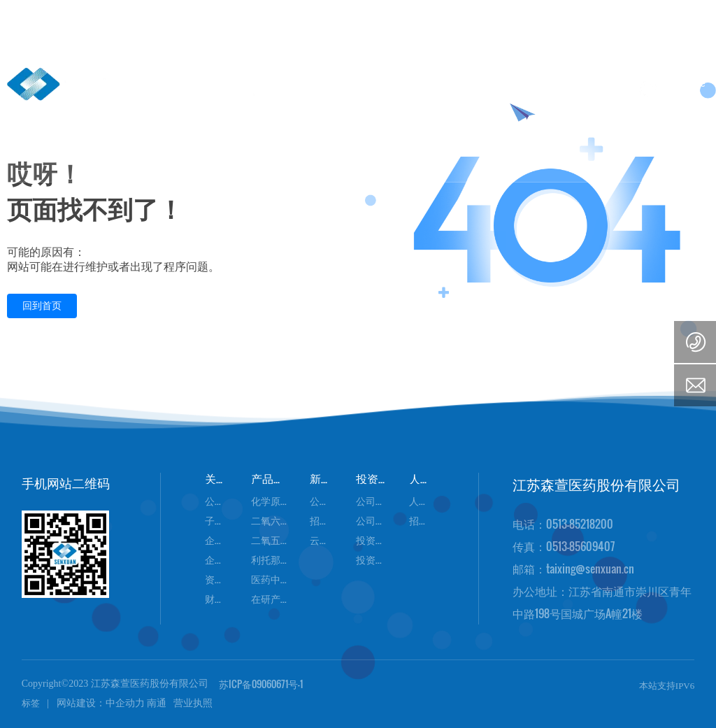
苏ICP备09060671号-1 (261, 684)
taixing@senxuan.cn (590, 569)
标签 (31, 703)
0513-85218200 (580, 524)
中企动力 (125, 703)
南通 (157, 703)
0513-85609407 (580, 546)
